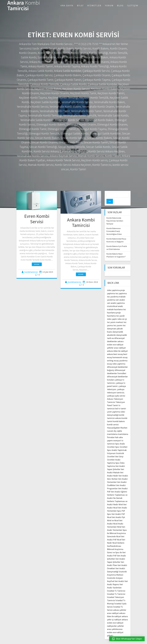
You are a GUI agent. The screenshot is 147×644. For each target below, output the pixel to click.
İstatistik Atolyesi (115, 573)
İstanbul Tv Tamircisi (116, 586)
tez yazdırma (113, 292)
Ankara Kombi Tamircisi (81, 223)
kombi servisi (113, 420)
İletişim (133, 6)
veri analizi (120, 295)
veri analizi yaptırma (116, 298)
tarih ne (111, 333)
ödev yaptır (112, 314)
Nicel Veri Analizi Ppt (116, 512)
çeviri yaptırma (114, 407)
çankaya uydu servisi (116, 391)
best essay (118, 349)
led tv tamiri (121, 404)
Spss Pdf (121, 506)
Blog (120, 6)
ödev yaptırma (114, 285)
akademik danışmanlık (117, 330)
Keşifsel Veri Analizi (116, 576)
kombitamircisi (31, 272)
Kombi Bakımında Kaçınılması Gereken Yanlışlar (115, 216)
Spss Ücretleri (121, 442)
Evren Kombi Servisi (37, 219)
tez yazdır (120, 311)
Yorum (109, 6)
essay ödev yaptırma (116, 359)
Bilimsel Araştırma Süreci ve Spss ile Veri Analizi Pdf (116, 547)
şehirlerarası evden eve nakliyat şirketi (115, 627)
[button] (127, 639)
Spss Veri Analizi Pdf (116, 509)
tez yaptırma (121, 288)
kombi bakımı (119, 416)
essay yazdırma (121, 356)
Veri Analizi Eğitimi (119, 487)
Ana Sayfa (67, 6)
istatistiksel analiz (115, 301)
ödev (120, 314)
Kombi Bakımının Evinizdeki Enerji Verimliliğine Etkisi (114, 226)
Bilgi (80, 6)
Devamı (37, 264)
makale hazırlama (115, 304)
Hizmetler (94, 6)
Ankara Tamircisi (24, 6)
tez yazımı (118, 320)
